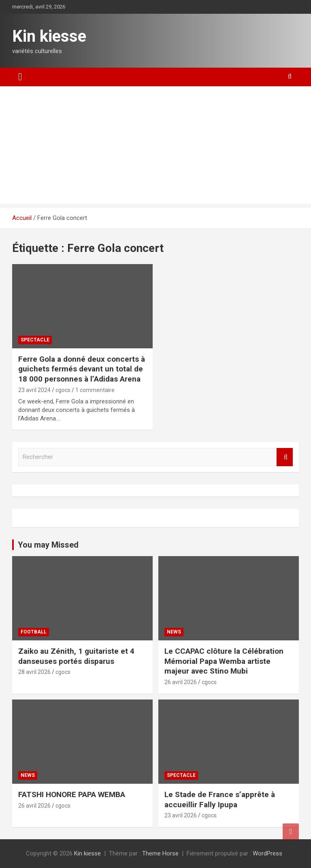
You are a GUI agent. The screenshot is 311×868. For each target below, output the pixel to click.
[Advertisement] (155, 147)
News (174, 632)
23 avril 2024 (34, 390)
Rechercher (285, 457)
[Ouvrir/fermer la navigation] (20, 77)
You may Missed (48, 545)
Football (34, 632)
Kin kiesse (49, 36)
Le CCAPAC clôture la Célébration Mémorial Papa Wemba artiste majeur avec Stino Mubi (224, 661)
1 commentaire (95, 390)
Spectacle (35, 340)
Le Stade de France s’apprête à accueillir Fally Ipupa (220, 800)
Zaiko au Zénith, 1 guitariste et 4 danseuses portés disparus (76, 656)
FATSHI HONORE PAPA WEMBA (72, 794)
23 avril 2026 (181, 815)
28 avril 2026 (34, 672)
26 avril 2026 (181, 682)
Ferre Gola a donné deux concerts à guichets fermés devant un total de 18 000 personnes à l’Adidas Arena (82, 369)
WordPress (267, 853)
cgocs (63, 390)
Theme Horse (160, 853)
